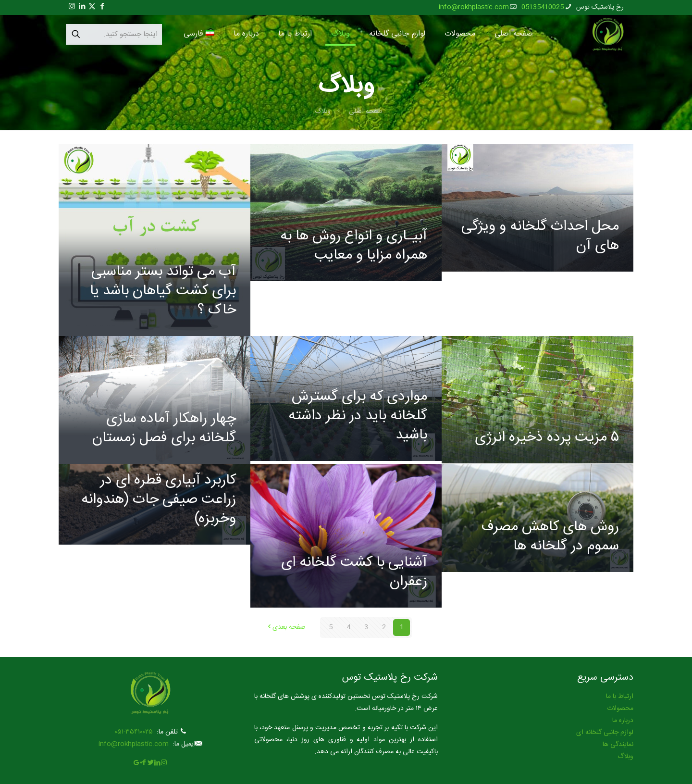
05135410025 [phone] (543, 7)
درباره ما (623, 721)
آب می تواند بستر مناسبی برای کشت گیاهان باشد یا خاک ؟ (163, 291)
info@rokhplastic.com (134, 744)
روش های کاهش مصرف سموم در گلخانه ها (550, 537)
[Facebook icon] (102, 7)
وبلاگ (323, 112)
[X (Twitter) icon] (92, 7)
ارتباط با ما (620, 697)
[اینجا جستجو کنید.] (114, 34)
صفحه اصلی (366, 112)
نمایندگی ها (618, 745)
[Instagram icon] (72, 7)
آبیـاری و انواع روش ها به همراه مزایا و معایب (354, 246)
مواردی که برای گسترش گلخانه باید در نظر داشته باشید (358, 416)
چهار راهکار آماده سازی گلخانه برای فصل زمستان (164, 429)
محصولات (620, 709)
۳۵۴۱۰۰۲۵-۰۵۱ (134, 732)
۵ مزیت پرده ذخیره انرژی (547, 438)
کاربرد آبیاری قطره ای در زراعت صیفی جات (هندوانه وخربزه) (159, 500)
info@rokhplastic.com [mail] (474, 7)
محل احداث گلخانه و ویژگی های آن (540, 236)
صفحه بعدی (286, 627)
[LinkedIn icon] (82, 7)
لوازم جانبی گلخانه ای (605, 733)
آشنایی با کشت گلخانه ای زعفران (354, 572)
